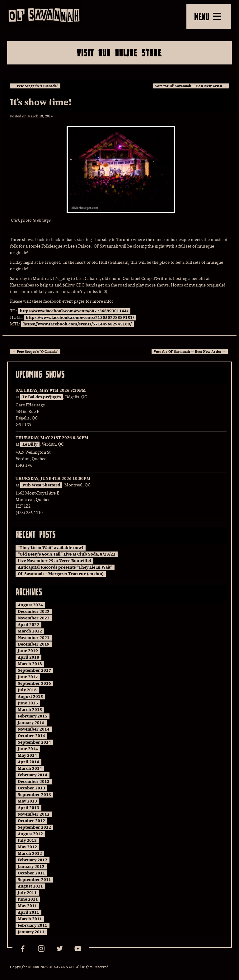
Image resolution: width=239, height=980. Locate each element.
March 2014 (30, 769)
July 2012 (27, 840)
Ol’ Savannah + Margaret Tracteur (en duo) (61, 574)
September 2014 (34, 742)
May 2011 (27, 906)
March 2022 (30, 631)
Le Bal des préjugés (42, 397)
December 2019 (34, 644)
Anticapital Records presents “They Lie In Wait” (65, 567)
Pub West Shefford (41, 485)
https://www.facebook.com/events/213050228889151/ (80, 318)
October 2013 (31, 788)
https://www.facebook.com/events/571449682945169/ (77, 324)
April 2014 (28, 762)
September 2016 (34, 684)
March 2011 (30, 919)
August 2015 (30, 697)
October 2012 (31, 821)
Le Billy (30, 444)
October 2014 (31, 736)
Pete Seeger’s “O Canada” (35, 86)
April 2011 (28, 912)
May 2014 (27, 755)
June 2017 (28, 677)
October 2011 (31, 873)
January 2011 (31, 932)
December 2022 (34, 612)
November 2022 (34, 618)
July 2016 (27, 690)
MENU (208, 17)
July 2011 (27, 893)
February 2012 (33, 860)
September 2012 (34, 827)
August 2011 (30, 886)
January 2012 (31, 867)
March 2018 (30, 664)
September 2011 (34, 880)
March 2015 (30, 710)
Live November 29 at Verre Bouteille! (54, 561)
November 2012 (34, 814)
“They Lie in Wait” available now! (51, 548)
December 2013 (34, 782)
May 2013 (27, 801)
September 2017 (34, 670)
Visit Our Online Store (119, 53)
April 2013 (28, 808)
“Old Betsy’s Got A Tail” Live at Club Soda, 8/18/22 (67, 554)
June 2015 (28, 703)
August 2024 (30, 605)
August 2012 (30, 834)
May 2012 (27, 847)
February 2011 (33, 926)
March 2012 (30, 854)
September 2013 (34, 795)
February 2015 (33, 716)
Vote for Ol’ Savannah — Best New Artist (191, 86)
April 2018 (28, 657)
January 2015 (31, 723)
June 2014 (28, 749)
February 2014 (33, 775)
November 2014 (34, 729)
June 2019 (28, 651)
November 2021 (34, 638)
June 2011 (28, 899)
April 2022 (28, 625)
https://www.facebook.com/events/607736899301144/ (74, 311)
